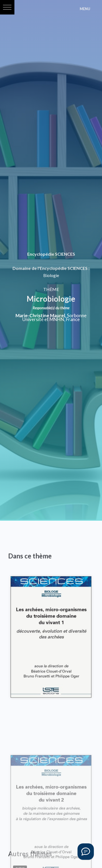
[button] (7, 7)
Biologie (51, 275)
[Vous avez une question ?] (86, 852)
